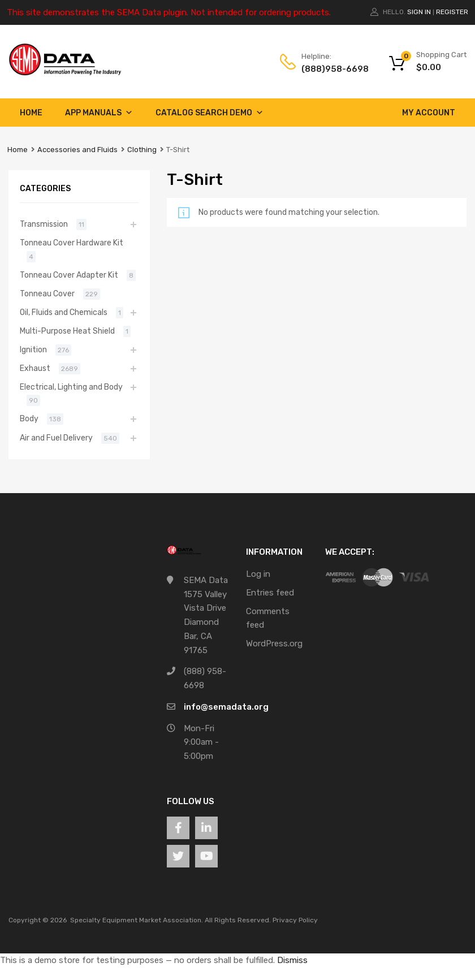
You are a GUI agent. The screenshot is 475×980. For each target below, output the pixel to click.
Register (452, 12)
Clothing (142, 150)
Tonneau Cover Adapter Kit (69, 275)
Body (29, 418)
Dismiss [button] (292, 960)
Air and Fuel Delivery (56, 438)
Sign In (419, 12)
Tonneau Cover (47, 293)
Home (31, 113)
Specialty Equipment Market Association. (137, 920)
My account (429, 113)
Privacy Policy (295, 920)
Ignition (33, 349)
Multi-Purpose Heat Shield (67, 331)
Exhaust (35, 368)
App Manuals (99, 113)
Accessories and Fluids (77, 150)
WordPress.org (274, 644)
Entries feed (270, 593)
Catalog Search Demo (210, 113)
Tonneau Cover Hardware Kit (72, 243)
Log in (258, 574)
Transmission (44, 224)
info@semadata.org (226, 707)
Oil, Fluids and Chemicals (64, 312)
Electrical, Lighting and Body (71, 387)
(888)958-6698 (329, 69)
